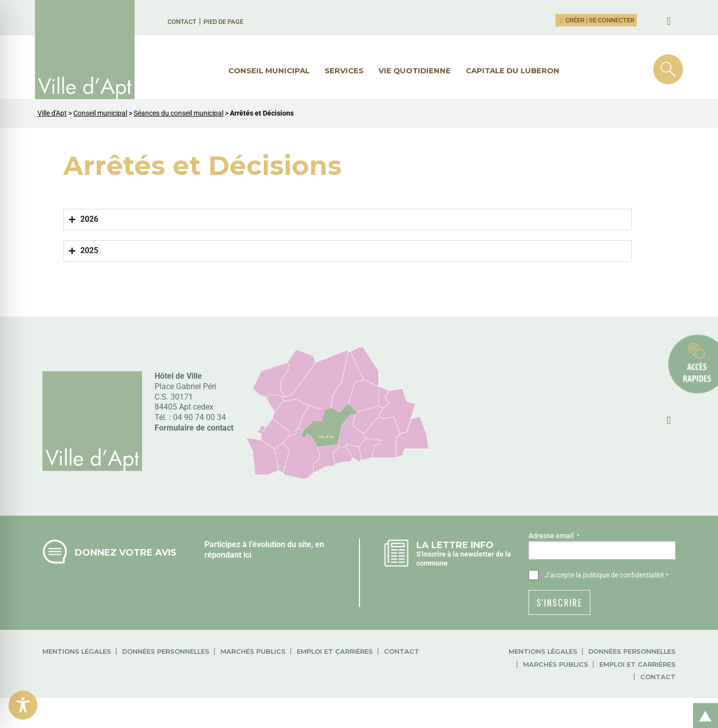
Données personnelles (166, 652)
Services (344, 71)
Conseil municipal (269, 71)
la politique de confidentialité (620, 575)
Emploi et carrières (335, 652)
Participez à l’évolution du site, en (264, 544)
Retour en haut (702, 705)
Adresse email (554, 536)
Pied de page (223, 22)
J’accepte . (606, 576)
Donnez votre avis (126, 552)
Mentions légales (77, 652)
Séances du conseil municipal (179, 113)
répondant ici (228, 555)
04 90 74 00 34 (199, 417)
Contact (182, 22)
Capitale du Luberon (513, 71)
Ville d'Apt (52, 113)
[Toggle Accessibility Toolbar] (23, 705)
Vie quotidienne (415, 71)
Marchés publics (253, 652)
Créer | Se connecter (596, 20)
